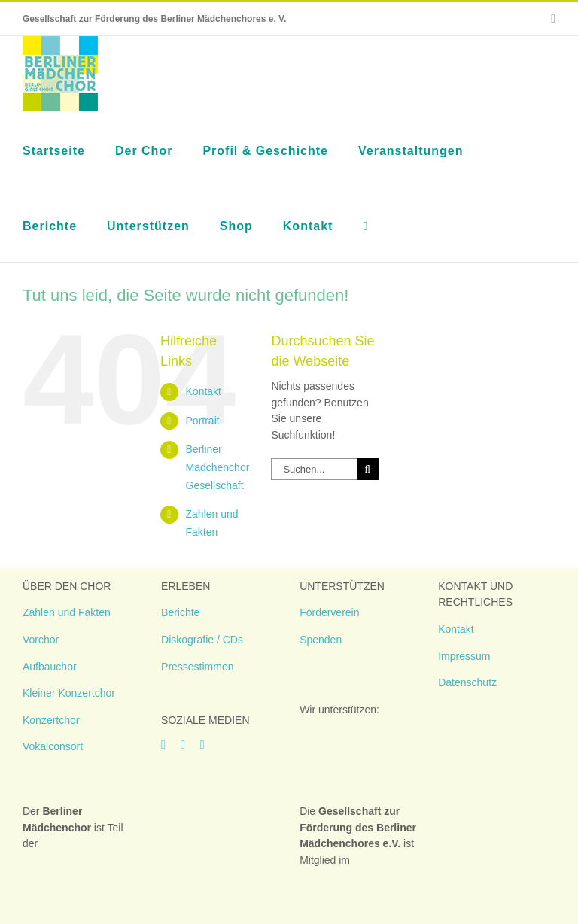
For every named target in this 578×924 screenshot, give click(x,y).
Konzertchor (51, 720)
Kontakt (204, 391)
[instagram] (183, 745)
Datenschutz (467, 682)
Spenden (321, 640)
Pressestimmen (197, 667)
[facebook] (163, 745)
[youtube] (202, 745)
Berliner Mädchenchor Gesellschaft (218, 467)
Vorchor (41, 640)
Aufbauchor (50, 667)
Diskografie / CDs (202, 640)
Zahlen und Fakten (67, 612)
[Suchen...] (313, 469)
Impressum (464, 656)
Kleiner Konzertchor (69, 693)
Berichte (180, 612)
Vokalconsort (53, 746)
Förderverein (329, 612)
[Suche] (368, 469)
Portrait (203, 421)
